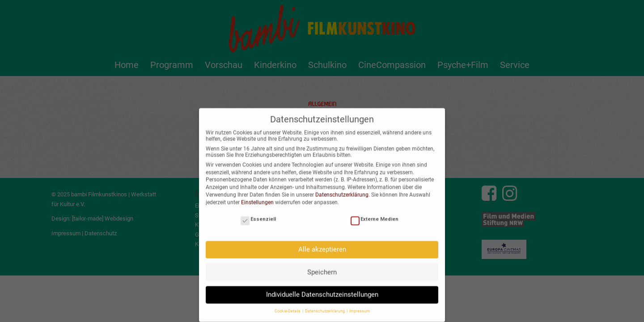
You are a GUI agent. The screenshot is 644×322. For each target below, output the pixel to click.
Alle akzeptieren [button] (322, 243)
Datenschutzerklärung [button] (325, 305)
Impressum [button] (360, 305)
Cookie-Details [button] (288, 305)
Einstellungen (257, 196)
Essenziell (258, 213)
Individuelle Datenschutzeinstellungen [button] (322, 288)
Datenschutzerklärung (342, 189)
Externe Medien (375, 213)
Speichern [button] (322, 266)
